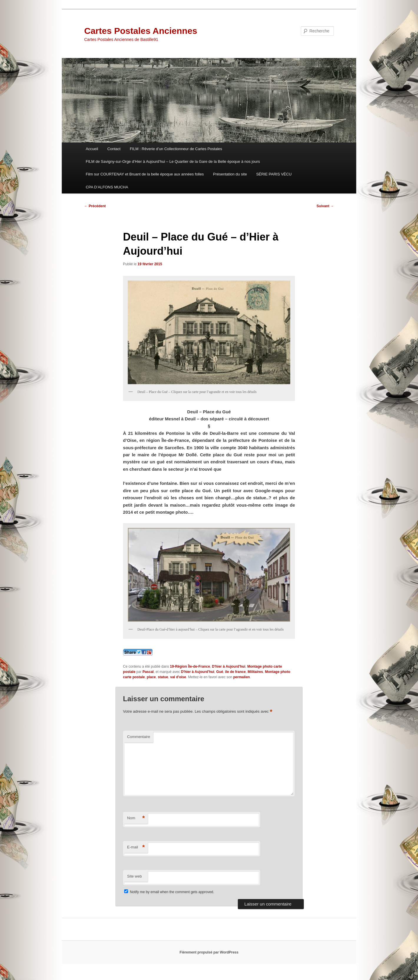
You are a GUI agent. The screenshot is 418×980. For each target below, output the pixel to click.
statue (163, 677)
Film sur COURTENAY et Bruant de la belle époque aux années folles (145, 174)
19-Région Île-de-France (190, 666)
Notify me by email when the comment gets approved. (169, 892)
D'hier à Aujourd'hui (229, 666)
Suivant (325, 206)
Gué (220, 672)
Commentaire (139, 737)
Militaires (255, 672)
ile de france (235, 672)
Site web (135, 876)
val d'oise (178, 677)
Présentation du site (230, 174)
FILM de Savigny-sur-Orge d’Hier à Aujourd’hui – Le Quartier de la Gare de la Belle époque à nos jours (173, 161)
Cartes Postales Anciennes (141, 31)
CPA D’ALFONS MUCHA (107, 187)
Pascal (148, 672)
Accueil (92, 149)
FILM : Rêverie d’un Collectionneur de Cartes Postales (176, 149)
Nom (136, 818)
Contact (114, 149)
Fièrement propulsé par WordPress (209, 952)
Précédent (95, 206)
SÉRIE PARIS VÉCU (274, 174)
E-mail (136, 847)
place (151, 677)
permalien (242, 677)
